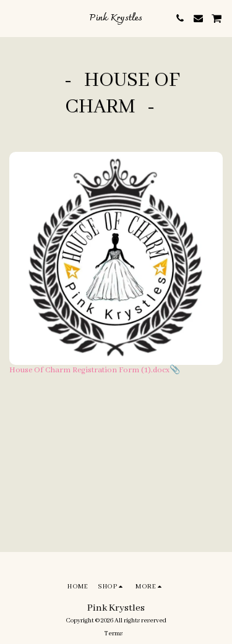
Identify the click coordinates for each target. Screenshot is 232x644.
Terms (114, 634)
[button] (14, 18)
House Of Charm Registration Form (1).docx (89, 370)
